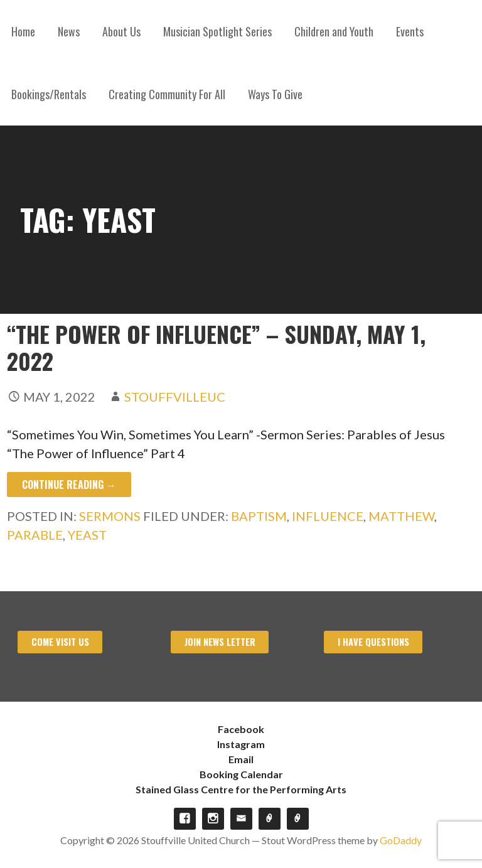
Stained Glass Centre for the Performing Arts (241, 789)
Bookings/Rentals (49, 94)
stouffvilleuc (175, 397)
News (69, 31)
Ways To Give (275, 94)
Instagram (241, 744)
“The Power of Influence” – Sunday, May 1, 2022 (216, 347)
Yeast (87, 535)
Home (23, 31)
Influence (328, 516)
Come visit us (60, 642)
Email (241, 759)
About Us (121, 31)
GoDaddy (401, 840)
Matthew (401, 516)
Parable (35, 535)
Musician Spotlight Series (217, 31)
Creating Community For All (167, 94)
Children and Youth (334, 31)
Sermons (110, 516)
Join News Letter (220, 642)
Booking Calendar (241, 774)
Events (410, 31)
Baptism (259, 516)
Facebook (241, 729)
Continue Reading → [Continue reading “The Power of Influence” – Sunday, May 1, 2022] (69, 485)
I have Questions (373, 642)
